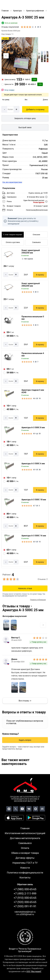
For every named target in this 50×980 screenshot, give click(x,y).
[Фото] (20, 56)
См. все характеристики (12, 182)
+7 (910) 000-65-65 (25, 898)
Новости (25, 868)
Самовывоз (36, 242)
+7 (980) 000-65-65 (25, 889)
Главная (25, 828)
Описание (36, 235)
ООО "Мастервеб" (34, 971)
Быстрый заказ (25, 127)
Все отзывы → (25, 701)
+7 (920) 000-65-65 (25, 902)
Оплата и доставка (13, 242)
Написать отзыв (25, 588)
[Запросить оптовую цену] (25, 118)
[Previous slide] (6, 56)
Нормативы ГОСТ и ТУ (25, 863)
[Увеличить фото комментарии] (15, 687)
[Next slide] (34, 56)
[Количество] (10, 109)
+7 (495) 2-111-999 (25, 894)
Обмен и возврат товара (25, 853)
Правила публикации (38, 600)
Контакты (25, 878)
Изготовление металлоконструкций (25, 833)
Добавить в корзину (35, 109)
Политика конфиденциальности (25, 873)
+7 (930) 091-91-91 (25, 906)
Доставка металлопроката (25, 838)
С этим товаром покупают (13, 235)
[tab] (17, 71)
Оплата (25, 848)
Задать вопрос (25, 740)
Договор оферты (25, 858)
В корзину (40, 275)
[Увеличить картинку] (14, 625)
